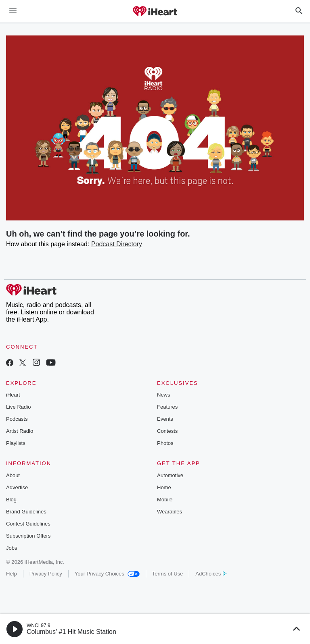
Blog (11, 500)
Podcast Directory (117, 244)
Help (12, 574)
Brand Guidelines (26, 512)
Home (164, 487)
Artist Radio (20, 431)
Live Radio (18, 407)
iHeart (13, 395)
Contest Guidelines (28, 524)
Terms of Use (168, 574)
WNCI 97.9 (39, 625)
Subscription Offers (28, 536)
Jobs (12, 548)
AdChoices (211, 574)
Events (165, 419)
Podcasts (17, 419)
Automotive (170, 475)
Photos (165, 443)
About (13, 475)
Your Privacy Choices (107, 574)
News (164, 395)
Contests (167, 431)
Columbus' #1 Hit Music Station (71, 632)
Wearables (170, 512)
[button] (15, 629)
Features (167, 407)
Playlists (16, 443)
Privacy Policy (46, 574)
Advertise (17, 487)
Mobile (165, 500)
